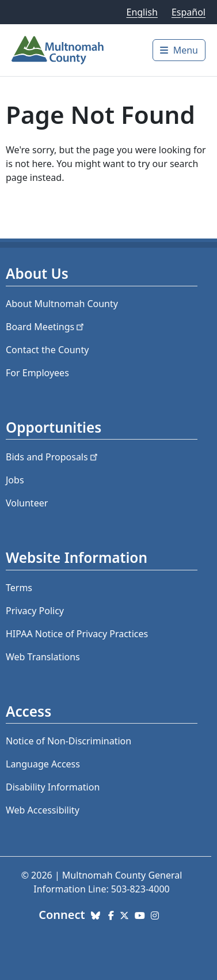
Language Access (43, 764)
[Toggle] (179, 50)
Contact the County (47, 350)
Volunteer (27, 503)
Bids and (53, 457)
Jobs (15, 480)
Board (46, 327)
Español (189, 12)
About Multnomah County (62, 304)
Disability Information (53, 787)
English (142, 12)
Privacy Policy (35, 611)
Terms (19, 588)
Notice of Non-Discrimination (68, 741)
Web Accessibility (43, 810)
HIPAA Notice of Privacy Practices (77, 634)
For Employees (37, 373)
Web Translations (43, 657)
